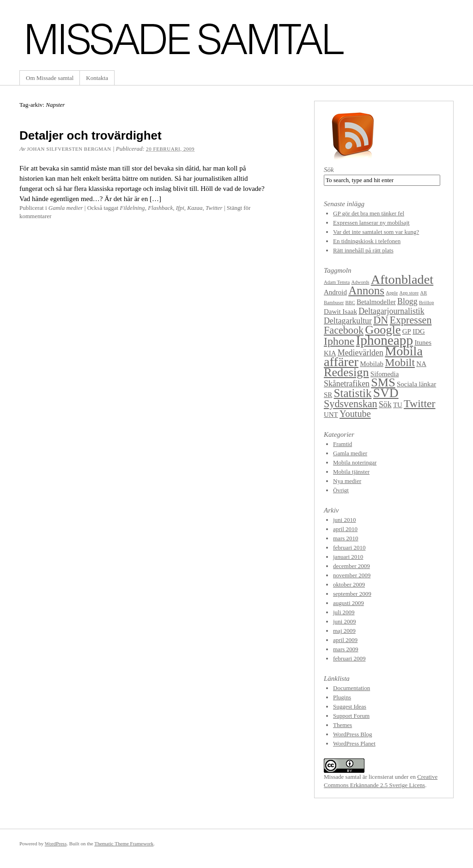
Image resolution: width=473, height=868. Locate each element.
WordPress (56, 844)
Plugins (342, 697)
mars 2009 (346, 649)
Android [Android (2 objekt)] (335, 292)
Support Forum (351, 716)
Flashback (160, 208)
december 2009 (352, 566)
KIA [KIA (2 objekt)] (330, 353)
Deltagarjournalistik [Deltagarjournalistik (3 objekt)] (391, 311)
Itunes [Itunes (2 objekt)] (423, 342)
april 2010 (345, 529)
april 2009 (345, 640)
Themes (343, 725)
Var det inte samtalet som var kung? (376, 232)
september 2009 (352, 594)
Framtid (343, 444)
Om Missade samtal (50, 78)
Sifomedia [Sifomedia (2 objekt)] (385, 374)
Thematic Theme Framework (124, 844)
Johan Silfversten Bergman (69, 149)
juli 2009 (344, 612)
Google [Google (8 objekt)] (383, 330)
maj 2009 (344, 631)
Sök (329, 170)
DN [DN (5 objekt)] (381, 320)
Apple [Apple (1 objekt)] (392, 293)
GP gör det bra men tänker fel (369, 213)
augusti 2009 (349, 603)
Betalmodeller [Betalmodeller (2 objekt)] (376, 302)
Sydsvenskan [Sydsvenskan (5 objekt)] (351, 404)
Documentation (352, 688)
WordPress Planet (354, 743)
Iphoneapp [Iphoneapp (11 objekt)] (384, 340)
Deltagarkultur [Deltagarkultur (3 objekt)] (348, 321)
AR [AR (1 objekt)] (424, 293)
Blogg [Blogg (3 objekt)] (407, 301)
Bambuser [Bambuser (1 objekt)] (334, 303)
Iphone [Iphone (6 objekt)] (339, 341)
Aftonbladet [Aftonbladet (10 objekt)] (402, 279)
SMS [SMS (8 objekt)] (383, 382)
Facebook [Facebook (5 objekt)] (344, 330)
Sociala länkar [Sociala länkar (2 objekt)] (416, 384)
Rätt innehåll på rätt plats (363, 250)
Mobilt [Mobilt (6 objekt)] (400, 362)
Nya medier (347, 481)
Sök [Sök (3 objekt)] (385, 404)
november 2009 (352, 575)
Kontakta (97, 78)
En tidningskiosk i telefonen (367, 241)
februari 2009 (349, 658)
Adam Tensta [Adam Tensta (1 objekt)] (337, 282)
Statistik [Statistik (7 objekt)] (353, 393)
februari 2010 (349, 547)
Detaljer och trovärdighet (91, 135)
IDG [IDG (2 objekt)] (419, 331)
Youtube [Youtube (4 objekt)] (355, 414)
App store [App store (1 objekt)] (409, 293)
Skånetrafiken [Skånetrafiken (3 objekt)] (347, 384)
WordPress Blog (353, 734)
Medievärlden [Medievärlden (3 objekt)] (361, 353)
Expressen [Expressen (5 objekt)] (410, 320)
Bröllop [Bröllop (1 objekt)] (427, 303)
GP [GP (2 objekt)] (407, 331)
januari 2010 (348, 557)
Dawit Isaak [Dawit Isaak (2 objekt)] (340, 312)
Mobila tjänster (351, 472)
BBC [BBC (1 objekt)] (350, 303)
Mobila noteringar (355, 462)
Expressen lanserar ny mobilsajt (371, 223)
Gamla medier (66, 208)
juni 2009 (344, 621)
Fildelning (132, 208)
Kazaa (195, 208)
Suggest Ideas (350, 706)
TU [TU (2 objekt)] (398, 405)
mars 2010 (346, 538)
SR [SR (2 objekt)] (328, 395)
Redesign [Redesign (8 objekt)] (346, 372)
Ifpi (180, 208)
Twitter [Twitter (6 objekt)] (419, 403)
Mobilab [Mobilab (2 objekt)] (372, 364)
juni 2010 (344, 520)
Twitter (214, 208)
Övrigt (341, 490)
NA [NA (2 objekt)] (421, 364)
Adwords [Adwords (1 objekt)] (360, 282)
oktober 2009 (349, 584)
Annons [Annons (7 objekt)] (366, 290)
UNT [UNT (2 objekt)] (331, 415)
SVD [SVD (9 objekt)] (386, 393)
